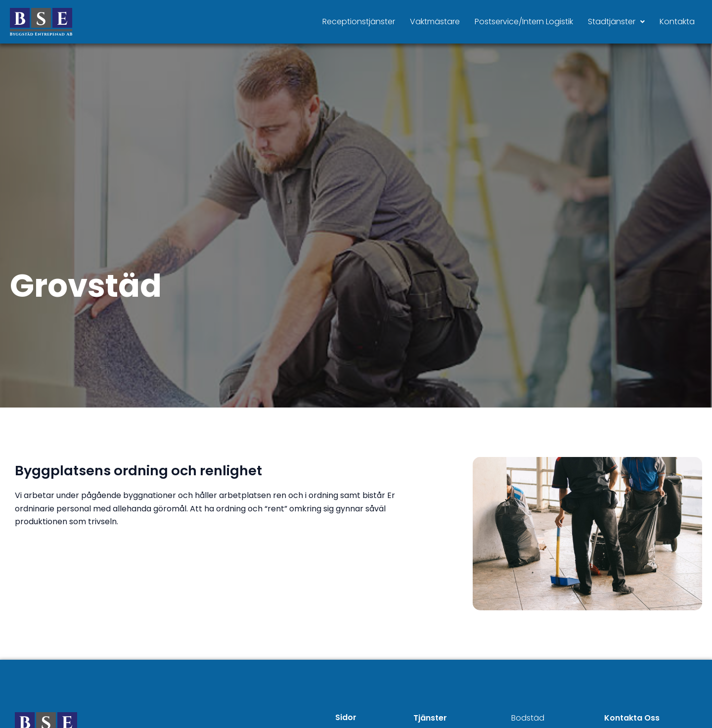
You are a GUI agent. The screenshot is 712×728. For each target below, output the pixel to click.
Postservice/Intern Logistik (524, 22)
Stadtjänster (616, 22)
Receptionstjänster (359, 22)
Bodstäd (528, 718)
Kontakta (677, 22)
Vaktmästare (435, 22)
